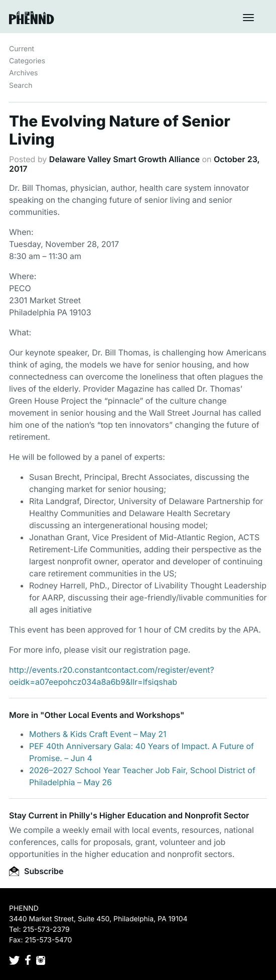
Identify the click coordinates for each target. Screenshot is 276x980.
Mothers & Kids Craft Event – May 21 (98, 734)
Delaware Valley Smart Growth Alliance (124, 159)
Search (21, 86)
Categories (27, 61)
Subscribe (36, 871)
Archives (24, 73)
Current (22, 49)
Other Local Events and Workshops (112, 715)
